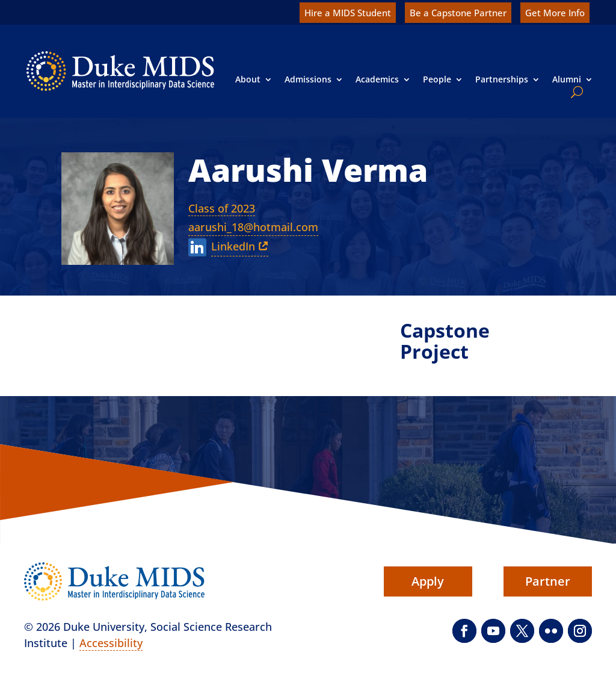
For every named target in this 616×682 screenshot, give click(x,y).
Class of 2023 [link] (222, 208)
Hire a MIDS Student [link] (348, 13)
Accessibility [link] (111, 643)
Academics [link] (377, 79)
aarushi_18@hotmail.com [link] (253, 227)
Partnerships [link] (502, 79)
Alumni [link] (567, 79)
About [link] (248, 79)
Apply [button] (428, 581)
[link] (120, 71)
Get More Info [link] (555, 13)
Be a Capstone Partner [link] (458, 13)
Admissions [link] (308, 79)
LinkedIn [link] (233, 246)
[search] (574, 92)
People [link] (437, 79)
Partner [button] (548, 581)
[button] (464, 631)
